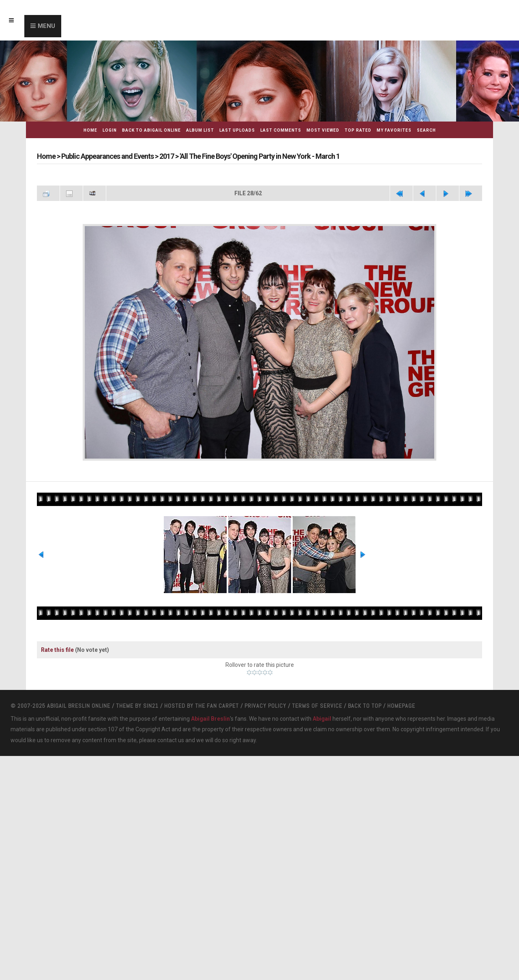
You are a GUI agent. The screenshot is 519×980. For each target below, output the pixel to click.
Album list (200, 130)
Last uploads (237, 130)
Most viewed (323, 130)
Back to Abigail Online (151, 130)
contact (167, 749)
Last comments (281, 130)
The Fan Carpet (217, 715)
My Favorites (394, 130)
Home (90, 130)
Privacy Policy (265, 715)
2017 (167, 156)
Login (110, 130)
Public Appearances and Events (107, 156)
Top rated (358, 130)
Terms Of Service (317, 715)
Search (426, 130)
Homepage (401, 715)
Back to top (365, 715)
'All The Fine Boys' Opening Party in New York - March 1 (260, 156)
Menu (46, 26)
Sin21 (151, 715)
